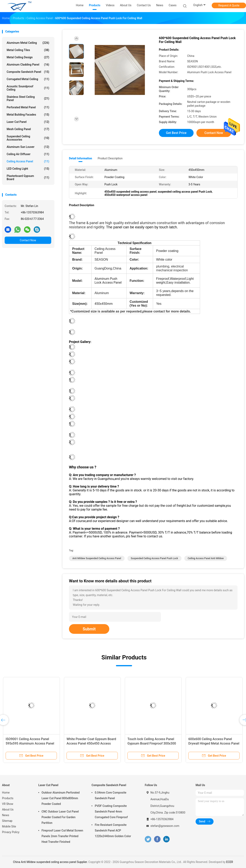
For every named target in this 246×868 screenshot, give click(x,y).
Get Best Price (176, 133)
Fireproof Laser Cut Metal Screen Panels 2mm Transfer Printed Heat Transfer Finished (62, 836)
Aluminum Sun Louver (28, 147)
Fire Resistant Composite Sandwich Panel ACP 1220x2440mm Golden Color (113, 830)
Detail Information (80, 158)
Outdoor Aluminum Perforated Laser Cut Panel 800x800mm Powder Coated (61, 798)
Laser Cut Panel (28, 122)
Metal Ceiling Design (28, 57)
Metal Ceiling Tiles (28, 50)
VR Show (8, 804)
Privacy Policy (11, 832)
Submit (89, 629)
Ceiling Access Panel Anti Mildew (206, 558)
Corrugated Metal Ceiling (28, 79)
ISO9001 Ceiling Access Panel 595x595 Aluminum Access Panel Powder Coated (30, 743)
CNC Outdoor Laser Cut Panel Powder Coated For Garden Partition (60, 817)
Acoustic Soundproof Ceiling (28, 88)
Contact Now (28, 240)
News (6, 815)
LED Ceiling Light (28, 169)
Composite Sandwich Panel (28, 72)
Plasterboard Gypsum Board (28, 178)
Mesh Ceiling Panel (28, 129)
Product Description (110, 158)
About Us (8, 810)
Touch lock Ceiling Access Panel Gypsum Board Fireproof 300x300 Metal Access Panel (152, 743)
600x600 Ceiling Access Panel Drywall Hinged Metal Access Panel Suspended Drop (214, 743)
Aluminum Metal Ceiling (28, 43)
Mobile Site (9, 826)
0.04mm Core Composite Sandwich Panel (111, 795)
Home (6, 793)
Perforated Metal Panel (28, 107)
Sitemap (7, 821)
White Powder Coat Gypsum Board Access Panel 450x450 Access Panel (91, 743)
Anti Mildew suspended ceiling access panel (97, 558)
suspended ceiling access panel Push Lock (154, 558)
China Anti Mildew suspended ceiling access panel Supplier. (51, 862)
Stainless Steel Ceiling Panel (28, 98)
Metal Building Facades (28, 115)
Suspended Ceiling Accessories (28, 138)
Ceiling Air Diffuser (28, 154)
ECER (230, 862)
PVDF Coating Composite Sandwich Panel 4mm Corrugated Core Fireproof (111, 812)
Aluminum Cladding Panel (28, 65)
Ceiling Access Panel (28, 161)
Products (8, 798)
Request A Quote (229, 5)
